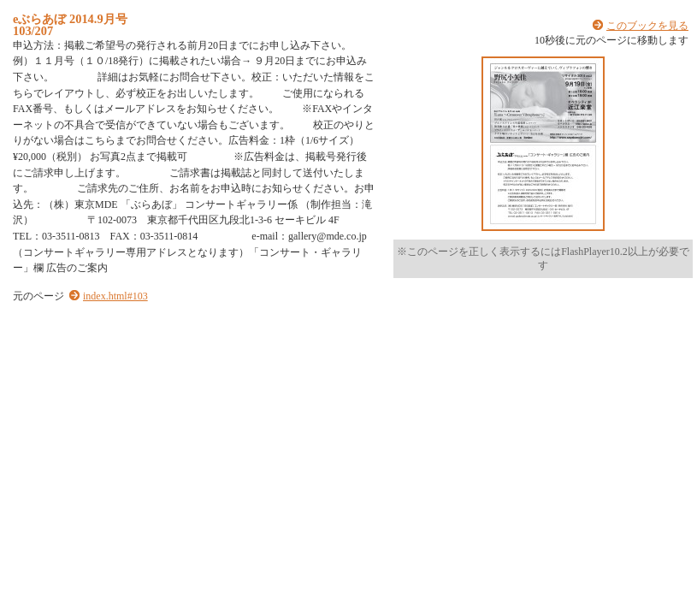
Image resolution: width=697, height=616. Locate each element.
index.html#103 (115, 296)
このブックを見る (647, 26)
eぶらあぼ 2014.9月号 (70, 19)
